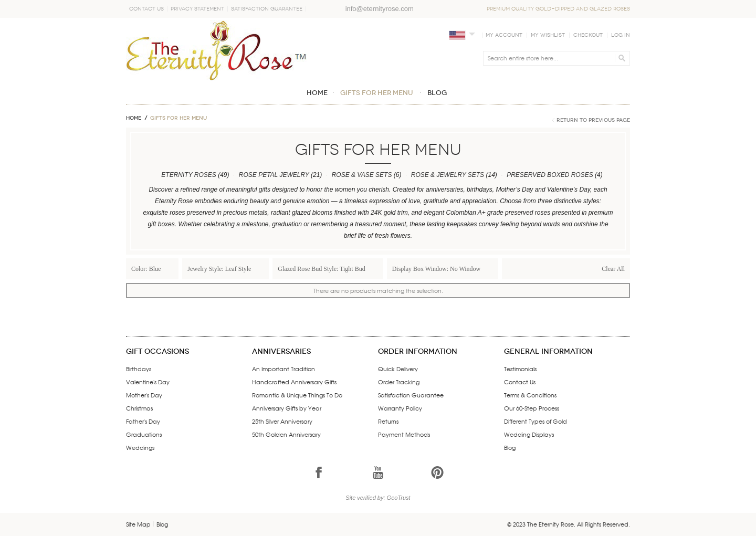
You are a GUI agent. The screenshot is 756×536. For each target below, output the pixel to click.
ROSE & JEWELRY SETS (448, 175)
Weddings (140, 447)
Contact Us (146, 9)
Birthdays (139, 369)
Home (134, 118)
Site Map (138, 524)
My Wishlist (548, 35)
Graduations (144, 434)
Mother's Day (144, 395)
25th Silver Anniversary (282, 421)
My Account (504, 35)
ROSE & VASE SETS (362, 175)
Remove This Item (170, 268)
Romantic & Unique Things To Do (297, 395)
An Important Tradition (283, 369)
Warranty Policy (400, 408)
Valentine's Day (148, 382)
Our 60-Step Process (532, 408)
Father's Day (143, 421)
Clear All (613, 269)
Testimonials (520, 369)
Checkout (588, 35)
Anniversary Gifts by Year (287, 408)
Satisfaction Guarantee (267, 9)
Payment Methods (404, 434)
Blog (510, 447)
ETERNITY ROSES (188, 175)
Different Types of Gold (535, 421)
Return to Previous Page (593, 120)
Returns (388, 421)
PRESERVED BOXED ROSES (550, 175)
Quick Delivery (398, 369)
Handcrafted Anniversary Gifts (294, 382)
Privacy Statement (197, 9)
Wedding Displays (529, 434)
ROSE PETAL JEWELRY (274, 175)
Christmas (139, 408)
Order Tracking (399, 382)
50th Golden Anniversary (286, 434)
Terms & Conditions (530, 395)
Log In (621, 35)
